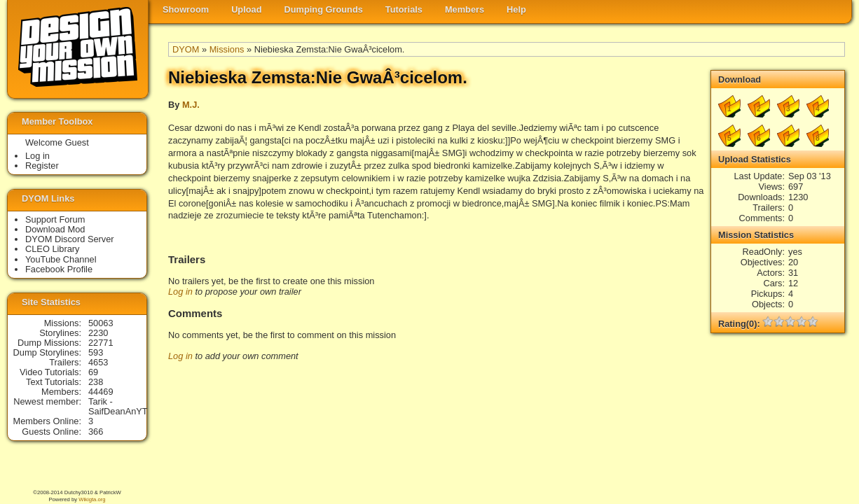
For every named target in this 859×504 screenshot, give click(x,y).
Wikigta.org (92, 499)
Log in (180, 292)
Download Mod (55, 229)
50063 (101, 323)
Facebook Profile (59, 269)
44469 (101, 392)
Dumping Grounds (324, 9)
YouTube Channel (61, 259)
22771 (101, 343)
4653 (98, 362)
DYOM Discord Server (70, 239)
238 (96, 382)
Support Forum (55, 219)
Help (516, 9)
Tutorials (404, 9)
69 (93, 372)
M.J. (191, 105)
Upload (246, 9)
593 (96, 352)
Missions (227, 49)
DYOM (186, 49)
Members (465, 9)
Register (42, 166)
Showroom (186, 9)
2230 (98, 333)
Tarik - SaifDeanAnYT (118, 406)
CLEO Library (53, 249)
